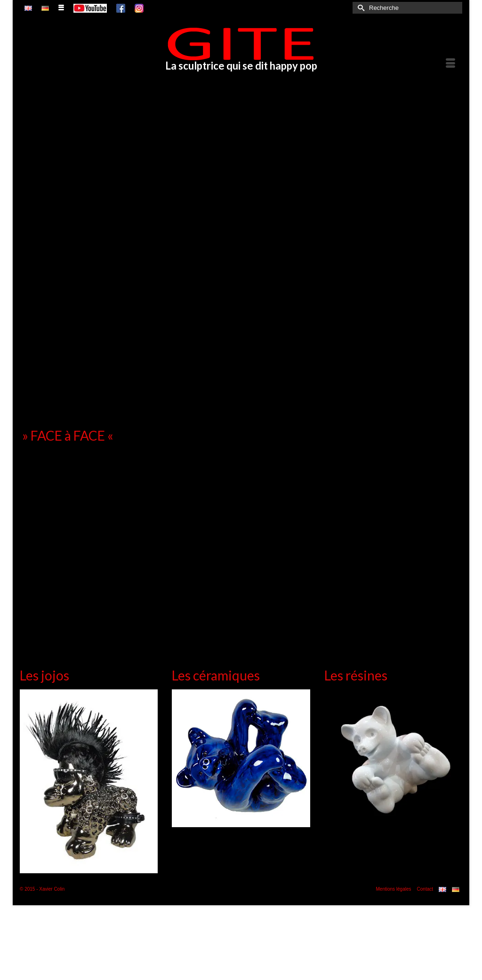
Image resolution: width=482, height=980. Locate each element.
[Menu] (450, 64)
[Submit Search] (360, 8)
